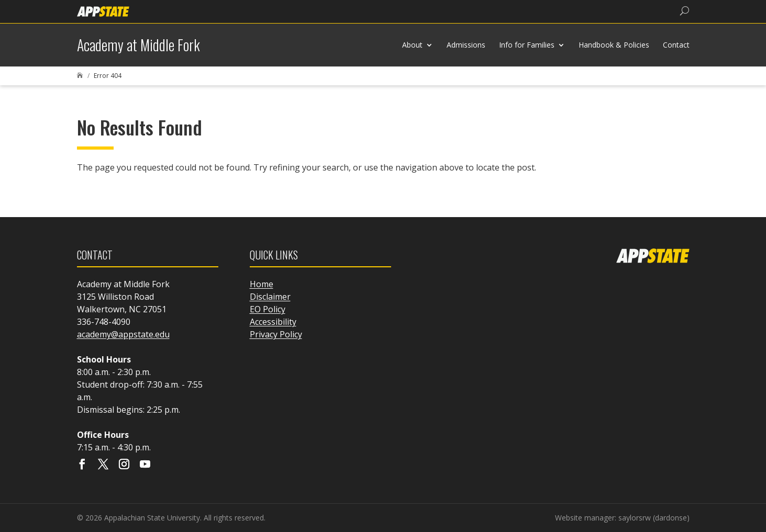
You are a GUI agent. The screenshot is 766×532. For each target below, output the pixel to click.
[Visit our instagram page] (124, 465)
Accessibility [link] (273, 322)
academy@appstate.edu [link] (123, 334)
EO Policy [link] (268, 309)
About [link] (412, 45)
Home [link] (262, 284)
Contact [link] (676, 45)
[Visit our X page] (103, 465)
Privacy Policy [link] (276, 334)
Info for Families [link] (527, 45)
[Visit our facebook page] (82, 465)
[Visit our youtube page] (145, 465)
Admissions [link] (466, 45)
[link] (103, 11)
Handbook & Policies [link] (614, 45)
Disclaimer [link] (270, 297)
